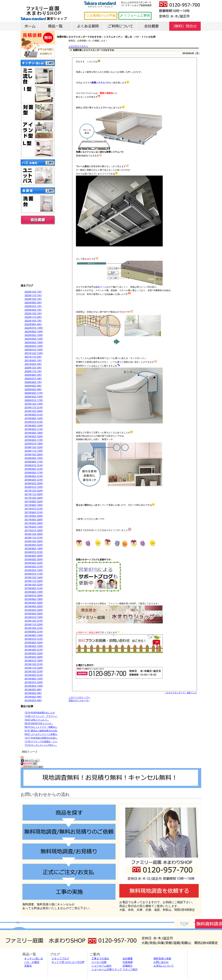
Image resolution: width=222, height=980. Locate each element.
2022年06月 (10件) (34, 332)
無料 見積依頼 (38, 44)
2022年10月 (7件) (33, 321)
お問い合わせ (161, 962)
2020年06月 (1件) (33, 382)
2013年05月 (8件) (33, 690)
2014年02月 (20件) (34, 657)
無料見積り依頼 (162, 958)
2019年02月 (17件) (34, 440)
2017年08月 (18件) (34, 505)
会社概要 (38, 220)
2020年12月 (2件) (33, 368)
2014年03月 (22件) (34, 653)
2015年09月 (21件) (34, 588)
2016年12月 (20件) (34, 534)
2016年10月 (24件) (34, 541)
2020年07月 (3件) (33, 379)
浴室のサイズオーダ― (79, 700)
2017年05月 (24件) (34, 516)
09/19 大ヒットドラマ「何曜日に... (42, 727)
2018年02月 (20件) (34, 483)
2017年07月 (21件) (34, 509)
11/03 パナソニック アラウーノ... (42, 716)
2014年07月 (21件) (34, 639)
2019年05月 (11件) (34, 429)
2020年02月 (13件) (34, 397)
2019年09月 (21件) (34, 415)
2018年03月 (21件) (34, 480)
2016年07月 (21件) (34, 552)
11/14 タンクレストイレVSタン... (41, 745)
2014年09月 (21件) (34, 632)
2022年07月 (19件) (34, 328)
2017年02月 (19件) (34, 527)
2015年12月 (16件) (34, 578)
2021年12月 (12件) (34, 353)
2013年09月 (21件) (34, 675)
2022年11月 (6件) (33, 317)
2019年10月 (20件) (34, 411)
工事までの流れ (100, 958)
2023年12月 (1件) (33, 292)
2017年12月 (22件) (34, 491)
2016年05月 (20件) (34, 559)
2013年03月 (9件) (33, 697)
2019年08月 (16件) (34, 418)
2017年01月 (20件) (34, 531)
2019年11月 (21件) (34, 408)
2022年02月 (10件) (34, 346)
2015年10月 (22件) (34, 585)
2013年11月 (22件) (34, 668)
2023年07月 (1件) (33, 306)
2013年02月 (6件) (33, 700)
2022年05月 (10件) (34, 335)
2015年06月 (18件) (34, 599)
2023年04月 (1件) (33, 310)
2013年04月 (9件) (33, 693)
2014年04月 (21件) (34, 650)
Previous (18, 923)
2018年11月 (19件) (34, 451)
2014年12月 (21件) (34, 621)
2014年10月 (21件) (34, 628)
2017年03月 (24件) (34, 523)
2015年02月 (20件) (34, 614)
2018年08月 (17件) (34, 462)
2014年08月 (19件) (34, 635)
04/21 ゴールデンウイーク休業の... (42, 734)
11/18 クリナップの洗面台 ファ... (42, 742)
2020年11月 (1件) (33, 371)
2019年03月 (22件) (34, 436)
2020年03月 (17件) (34, 393)
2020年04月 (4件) (33, 389)
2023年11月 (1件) (33, 295)
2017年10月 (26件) (34, 498)
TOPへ (184, 924)
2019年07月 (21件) (34, 422)
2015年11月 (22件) (34, 581)
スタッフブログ (60, 958)
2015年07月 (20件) (34, 596)
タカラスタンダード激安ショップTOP (55, 11)
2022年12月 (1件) (33, 314)
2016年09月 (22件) (34, 545)
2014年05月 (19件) (34, 646)
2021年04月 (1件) (33, 361)
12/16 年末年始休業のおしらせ (40, 713)
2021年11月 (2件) (33, 357)
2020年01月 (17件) (34, 400)
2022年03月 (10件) (34, 342)
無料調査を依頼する (159, 891)
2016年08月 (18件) (34, 549)
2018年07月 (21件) (34, 465)
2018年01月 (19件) (34, 487)
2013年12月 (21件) (34, 664)
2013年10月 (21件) (34, 672)
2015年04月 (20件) (34, 606)
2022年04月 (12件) (34, 339)
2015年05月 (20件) (34, 603)
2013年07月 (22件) (34, 682)
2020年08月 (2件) (33, 375)
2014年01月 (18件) (34, 661)
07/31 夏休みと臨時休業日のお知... (42, 731)
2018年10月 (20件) (34, 455)
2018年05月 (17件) (34, 473)
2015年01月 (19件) (34, 617)
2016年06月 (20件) (34, 556)
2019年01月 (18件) (34, 444)
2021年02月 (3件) (33, 364)
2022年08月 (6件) (33, 324)
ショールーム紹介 (102, 966)
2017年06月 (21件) (34, 512)
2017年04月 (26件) (34, 520)
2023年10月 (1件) (33, 299)
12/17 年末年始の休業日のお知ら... (42, 738)
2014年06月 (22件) (34, 643)
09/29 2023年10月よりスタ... (39, 723)
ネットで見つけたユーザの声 (68, 962)
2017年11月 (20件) (34, 494)
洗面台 (28, 966)
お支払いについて (164, 966)
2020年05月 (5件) (33, 386)
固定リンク (192, 693)
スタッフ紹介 (130, 969)
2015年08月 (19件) (34, 592)
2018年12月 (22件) (34, 447)
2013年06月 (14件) (34, 686)
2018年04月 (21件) (34, 476)
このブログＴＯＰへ (78, 46)
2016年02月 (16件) (34, 570)
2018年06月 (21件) (34, 469)
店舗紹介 (128, 966)
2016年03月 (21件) (34, 567)
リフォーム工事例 (135, 15)
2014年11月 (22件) (34, 625)
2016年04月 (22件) (34, 563)
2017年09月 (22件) (34, 502)
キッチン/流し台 (34, 958)
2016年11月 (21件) (34, 538)
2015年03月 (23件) (34, 610)
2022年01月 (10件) (34, 350)
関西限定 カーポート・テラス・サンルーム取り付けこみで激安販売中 (38, 254)
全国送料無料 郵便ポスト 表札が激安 (38, 235)
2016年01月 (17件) (34, 574)
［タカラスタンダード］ (175, 693)
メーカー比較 (99, 962)
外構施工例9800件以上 (38, 273)
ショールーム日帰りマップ (107, 969)
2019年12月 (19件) (34, 404)
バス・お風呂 (32, 962)
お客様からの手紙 (101, 15)
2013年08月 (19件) (34, 679)
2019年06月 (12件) (34, 426)
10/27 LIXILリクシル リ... (37, 720)
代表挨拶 (128, 962)
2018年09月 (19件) (34, 458)
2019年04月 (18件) (34, 433)
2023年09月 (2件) (33, 303)
